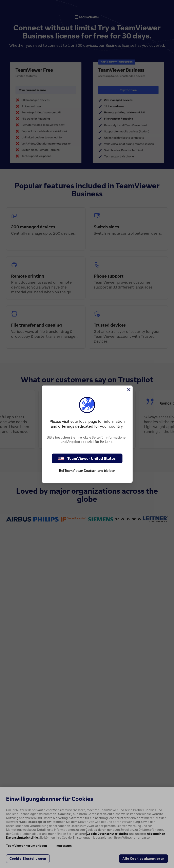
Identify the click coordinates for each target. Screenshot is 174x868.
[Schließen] (129, 390)
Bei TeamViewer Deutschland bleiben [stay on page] (87, 471)
